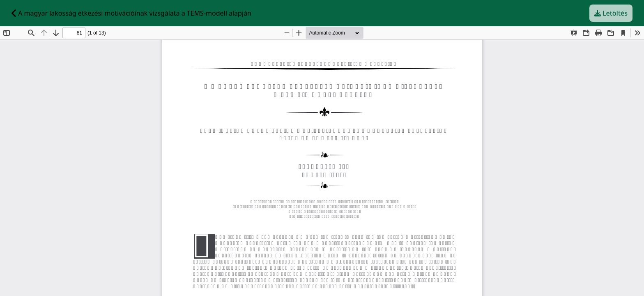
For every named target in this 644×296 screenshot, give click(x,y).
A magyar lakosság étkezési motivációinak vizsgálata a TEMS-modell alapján (131, 13)
